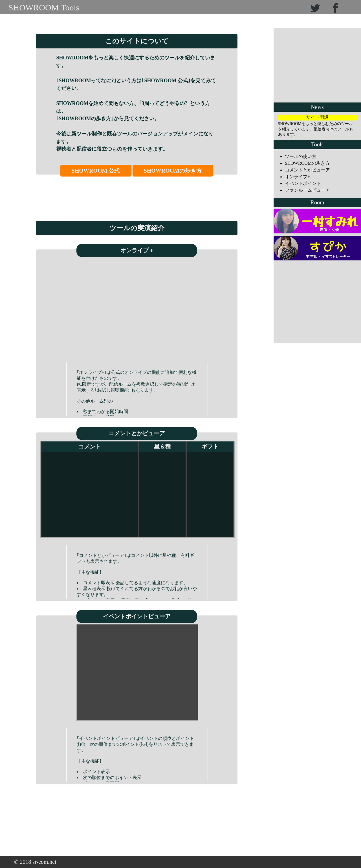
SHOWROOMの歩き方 (173, 171)
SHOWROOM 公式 (96, 171)
